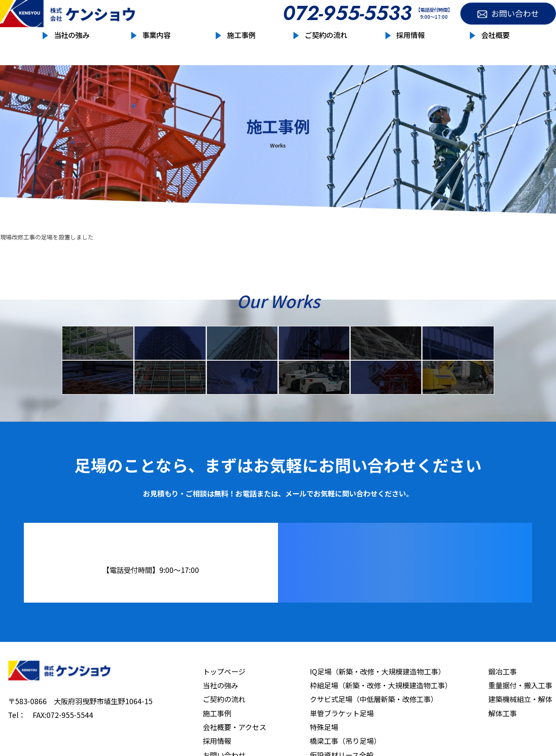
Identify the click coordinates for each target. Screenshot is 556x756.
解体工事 (458, 395)
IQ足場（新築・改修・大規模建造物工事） (377, 695)
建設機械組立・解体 (386, 395)
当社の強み (72, 52)
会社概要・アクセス (235, 750)
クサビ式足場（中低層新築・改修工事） (374, 722)
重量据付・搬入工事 (314, 395)
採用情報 (411, 52)
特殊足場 (386, 349)
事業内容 (156, 52)
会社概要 (495, 52)
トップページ (224, 695)
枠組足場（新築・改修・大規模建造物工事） (381, 709)
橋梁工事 (458, 349)
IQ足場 (98, 349)
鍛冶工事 (242, 395)
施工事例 (241, 52)
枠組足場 (170, 349)
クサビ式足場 (242, 349)
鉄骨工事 (170, 395)
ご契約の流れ (326, 52)
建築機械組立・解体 (520, 722)
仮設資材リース (98, 395)
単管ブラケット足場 (314, 349)
